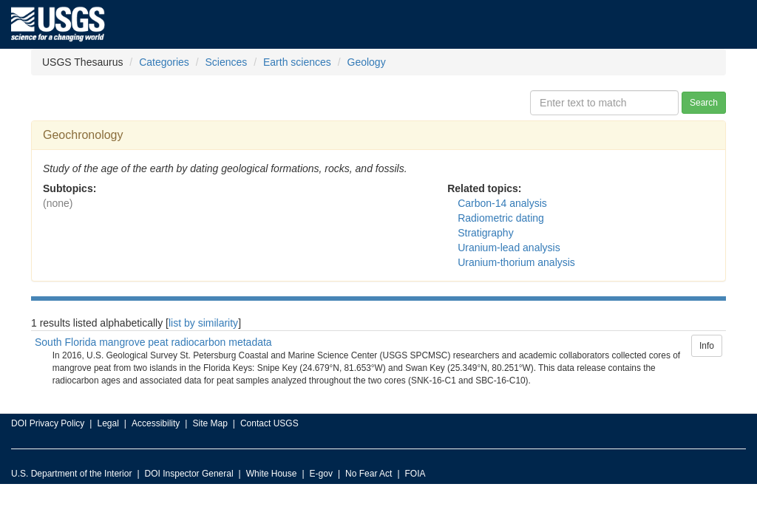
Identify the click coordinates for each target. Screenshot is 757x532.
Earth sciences (297, 62)
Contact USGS (269, 423)
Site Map (210, 423)
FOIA (415, 474)
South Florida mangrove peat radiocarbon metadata (153, 342)
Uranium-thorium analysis (516, 262)
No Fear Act (369, 474)
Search (704, 103)
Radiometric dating (501, 218)
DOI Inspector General (189, 474)
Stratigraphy (485, 233)
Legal (108, 423)
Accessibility (156, 423)
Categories (164, 62)
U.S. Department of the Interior (71, 474)
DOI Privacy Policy (48, 423)
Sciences (227, 62)
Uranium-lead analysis (509, 248)
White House (272, 474)
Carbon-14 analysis (502, 203)
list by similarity (203, 323)
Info (707, 346)
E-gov (321, 474)
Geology (367, 62)
